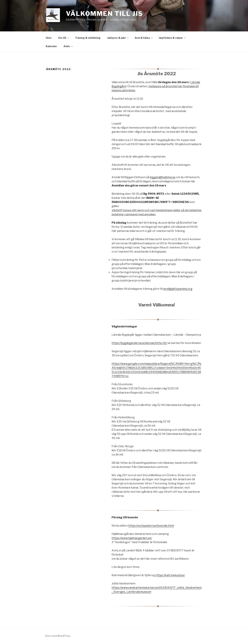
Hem (49, 38)
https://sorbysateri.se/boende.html (151, 526)
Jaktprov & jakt (118, 38)
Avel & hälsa (144, 38)
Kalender (51, 46)
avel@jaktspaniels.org (178, 289)
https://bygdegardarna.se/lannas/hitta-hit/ (139, 343)
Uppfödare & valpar (172, 38)
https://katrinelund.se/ (170, 575)
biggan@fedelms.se (163, 177)
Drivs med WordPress (58, 636)
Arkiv (68, 46)
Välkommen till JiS (104, 14)
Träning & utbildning (88, 38)
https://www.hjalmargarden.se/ (132, 538)
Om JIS (64, 38)
